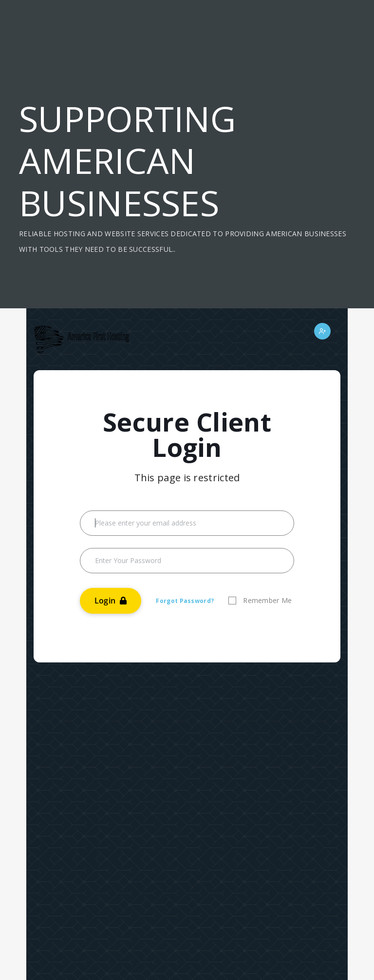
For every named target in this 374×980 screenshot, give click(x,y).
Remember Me (267, 600)
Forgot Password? (185, 601)
